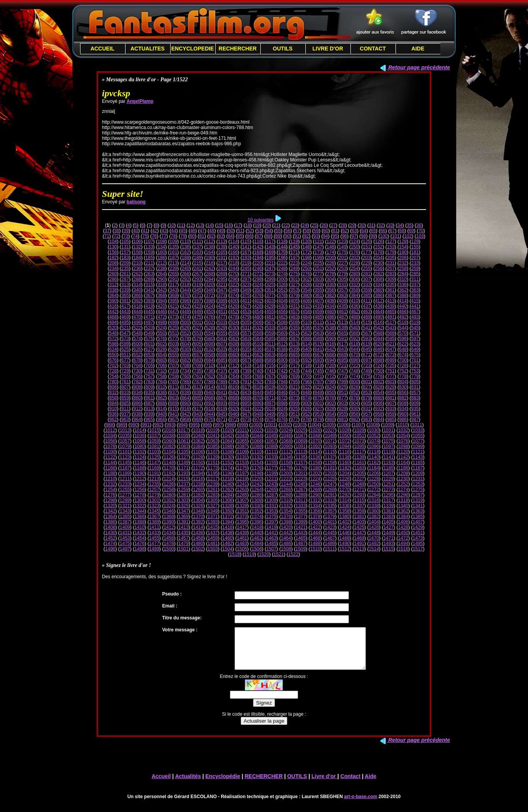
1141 (388, 457)
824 (330, 387)
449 (198, 312)
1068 (286, 441)
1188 (110, 473)
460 (330, 312)
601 (149, 344)
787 (198, 382)
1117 (359, 452)
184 (137, 258)
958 (379, 414)
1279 (154, 495)
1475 (125, 544)
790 (234, 382)
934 (403, 409)
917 (198, 409)
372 (210, 295)
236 (137, 268)
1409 (125, 527)
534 (282, 328)
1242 (257, 484)
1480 (198, 544)
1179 (301, 468)
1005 (329, 425)
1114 (315, 452)
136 (186, 247)
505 (246, 322)
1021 (242, 430)
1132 (257, 457)
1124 (140, 457)
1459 (213, 538)
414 (403, 301)
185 (149, 258)
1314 (344, 500)
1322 (140, 506)
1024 (286, 430)
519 (415, 322)
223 (294, 263)
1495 (418, 544)
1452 (110, 538)
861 (149, 398)
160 (161, 252)
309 (391, 279)
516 (379, 322)
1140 (374, 457)
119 (294, 242)
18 (247, 225)
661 (246, 355)
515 (367, 322)
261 (125, 274)
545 (415, 328)
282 (379, 274)
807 (125, 387)
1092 (315, 446)
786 (186, 382)
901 (318, 403)
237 (149, 268)
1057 (125, 441)
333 (367, 285)
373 (222, 295)
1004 (314, 425)
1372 (227, 517)
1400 (315, 522)
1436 (198, 533)
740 (258, 371)
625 (125, 349)
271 (246, 274)
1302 (169, 500)
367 (149, 295)
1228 (374, 479)
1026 (315, 430)
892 (210, 403)
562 (306, 333)
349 (246, 290)
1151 (213, 463)
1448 (374, 533)
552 (186, 333)
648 (403, 349)
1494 (403, 544)
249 (294, 268)
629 (173, 349)
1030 (374, 430)
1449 (388, 533)
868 (234, 398)
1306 (227, 500)
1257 (154, 490)
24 (305, 225)
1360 (374, 511)
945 (222, 414)
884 (113, 403)
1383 (388, 517)
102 (408, 236)
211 (149, 263)
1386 (110, 522)
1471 (388, 538)
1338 (374, 506)
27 (333, 225)
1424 (344, 527)
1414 (198, 527)
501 (198, 322)
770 (306, 376)
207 (415, 258)
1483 (242, 544)
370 (186, 295)
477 (222, 317)
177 (367, 252)
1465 (301, 538)
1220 (257, 479)
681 (173, 360)
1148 (169, 463)
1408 (110, 527)
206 (403, 258)
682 (186, 360)
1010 (402, 425)
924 (282, 409)
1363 (418, 511)
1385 (418, 517)
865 (198, 398)
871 (270, 398)
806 (113, 387)
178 (379, 252)
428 (258, 306)
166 (234, 252)
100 (384, 236)
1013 (125, 430)
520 (113, 328)
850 (330, 393)
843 (246, 393)
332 (355, 285)
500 (186, 322)
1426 (374, 527)
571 (415, 333)
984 (379, 419)
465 (391, 312)
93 (316, 236)
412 (379, 301)
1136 (315, 457)
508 (282, 322)
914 (161, 409)
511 (318, 322)
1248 (344, 484)
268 (210, 274)
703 (125, 366)
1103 (154, 452)
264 (161, 274)
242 (210, 268)
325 (270, 285)
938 (137, 414)
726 (403, 366)
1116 (344, 452)
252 (330, 268)
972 (234, 419)
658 (210, 355)
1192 (169, 473)
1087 (242, 446)
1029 (359, 430)
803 (391, 382)
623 (415, 344)
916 (186, 409)
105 (125, 242)
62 (345, 231)
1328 (227, 506)
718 (306, 366)
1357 (330, 511)
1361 (388, 511)
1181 (330, 468)
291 (173, 279)
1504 (227, 549)
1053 (388, 436)
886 (137, 403)
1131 (242, 457)
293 (198, 279)
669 (342, 355)
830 (403, 387)
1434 (169, 533)
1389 (154, 522)
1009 (388, 425)
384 (355, 295)
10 (172, 225)
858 (113, 398)
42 (155, 231)
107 (149, 242)
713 (246, 366)
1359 (359, 511)
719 (318, 366)
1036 (140, 436)
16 (229, 225)
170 (282, 252)
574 (137, 339)
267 (198, 274)
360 (379, 290)
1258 (169, 490)
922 (258, 409)
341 (149, 290)
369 (173, 295)
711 (222, 366)
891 (198, 403)
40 (136, 231)
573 (125, 339)
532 (258, 328)
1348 (198, 511)
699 (391, 360)
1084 (198, 446)
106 (137, 242)
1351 (242, 511)
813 (198, 387)
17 (238, 225)
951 (294, 414)
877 (342, 398)
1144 (110, 463)
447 (173, 312)
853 (367, 393)
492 (403, 317)
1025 (301, 430)
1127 (184, 457)
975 (270, 419)
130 (113, 247)
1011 (417, 425)
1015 (154, 430)
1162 (374, 463)
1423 (330, 527)
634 (234, 349)
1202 (315, 473)
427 (246, 306)
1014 (140, 430)
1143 (418, 457)
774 (355, 376)
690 (282, 360)
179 (391, 252)
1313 (330, 500)
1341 (418, 506)
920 (234, 409)
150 (355, 247)
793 (270, 382)
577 (173, 339)
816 (234, 387)
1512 (344, 549)
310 (403, 279)
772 (330, 376)
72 (116, 236)
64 (364, 231)
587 (294, 339)
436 (355, 306)
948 (258, 414)
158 (137, 252)
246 (258, 268)
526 (186, 328)
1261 (213, 490)
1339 (388, 506)
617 (342, 344)
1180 (315, 468)
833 (125, 393)
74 (135, 236)
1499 (154, 549)
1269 (330, 490)
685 (222, 360)
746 (330, 371)
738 (234, 371)
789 (222, 382)
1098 (403, 446)
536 (306, 328)
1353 (271, 511)
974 (258, 419)
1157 (301, 463)
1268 (315, 490)
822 (306, 387)
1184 (374, 468)
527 (198, 328)
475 (198, 317)
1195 (213, 473)
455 (270, 312)
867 (222, 398)
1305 (213, 500)
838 (186, 393)
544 (403, 328)
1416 (227, 527)
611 (270, 344)
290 (161, 279)
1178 (286, 468)
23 (295, 225)
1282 (198, 495)
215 (198, 263)
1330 (257, 506)
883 (415, 398)
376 (258, 295)
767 (270, 376)
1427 (388, 527)
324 (258, 285)
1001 (271, 425)
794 (282, 382)
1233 (125, 484)
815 (222, 387)
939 (149, 414)
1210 (110, 479)
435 (342, 306)
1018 (198, 430)
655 (173, 355)
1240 (227, 484)
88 (268, 236)
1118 (374, 452)
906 (379, 403)
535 (294, 328)
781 (125, 382)
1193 (184, 473)
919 (222, 409)
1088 (257, 446)
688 (258, 360)
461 (342, 312)
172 (306, 252)
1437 (213, 533)
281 (367, 274)
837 (173, 393)
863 (173, 398)
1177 (271, 468)
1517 (418, 549)
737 (222, 371)
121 (318, 242)
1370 (198, 517)
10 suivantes (261, 220)
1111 (271, 452)
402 (258, 301)
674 (403, 355)
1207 (388, 473)
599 (125, 344)
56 (288, 231)
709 (198, 366)
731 (149, 371)
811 (173, 387)
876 (330, 398)
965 (149, 419)
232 (403, 263)
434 (330, 306)
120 (306, 242)
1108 (227, 452)
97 (354, 236)
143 (270, 247)
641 (318, 349)
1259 (184, 490)
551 (173, 333)
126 (379, 242)
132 (137, 247)
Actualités (188, 784)
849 (318, 393)
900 (306, 403)
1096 (374, 446)
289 (149, 279)
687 (246, 360)
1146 (140, 463)
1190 (140, 473)
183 (125, 258)
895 (246, 403)
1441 (271, 533)
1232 (110, 484)
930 (355, 409)
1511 (330, 549)
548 (137, 333)
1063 (213, 441)
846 (282, 393)
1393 (213, 522)
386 (379, 295)
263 (149, 274)
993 (170, 425)
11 (181, 225)
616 (330, 344)
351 (270, 290)
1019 (213, 430)
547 (125, 333)
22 (286, 225)
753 (415, 371)
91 (297, 236)
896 (258, 403)
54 (269, 231)
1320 (110, 506)
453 (246, 312)
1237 (184, 484)
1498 (140, 549)
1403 (359, 522)
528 (210, 328)
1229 (388, 479)
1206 (374, 473)
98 (363, 236)
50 (230, 231)
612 (282, 344)
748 (355, 371)
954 (330, 414)
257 (391, 268)
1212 (140, 479)
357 (342, 290)
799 (342, 382)
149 (342, 247)
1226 (344, 479)
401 (246, 301)
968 (186, 419)
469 (125, 317)
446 (161, 312)
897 (270, 403)
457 (294, 312)
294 (210, 279)
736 (210, 371)
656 (186, 355)
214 (186, 263)
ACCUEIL (102, 49)
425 (222, 306)
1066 (257, 441)
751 (391, 371)
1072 (344, 441)
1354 (286, 511)
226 (330, 263)
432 (306, 306)
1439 (242, 533)
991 (146, 425)
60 (326, 231)
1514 (374, 549)
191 (222, 258)
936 (113, 414)
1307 (242, 500)
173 (318, 252)
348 (234, 290)
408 (330, 301)
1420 (286, 527)
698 (379, 360)
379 (294, 295)
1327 (213, 506)
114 (234, 242)
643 (342, 349)
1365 (125, 517)
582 (234, 339)
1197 (242, 473)
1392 (198, 522)
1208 (403, 473)
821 (294, 387)
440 (403, 306)
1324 (169, 506)
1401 (330, 522)
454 (258, 312)
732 (161, 371)
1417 (242, 527)
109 (173, 242)
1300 (140, 500)
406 (306, 301)
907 (391, 403)
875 (318, 398)
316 (161, 285)
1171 (184, 468)
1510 (315, 549)
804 (403, 382)
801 (367, 382)
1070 (315, 441)
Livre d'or (324, 784)
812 (186, 387)
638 (282, 349)
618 (355, 344)
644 (355, 349)
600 (137, 344)
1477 (154, 544)
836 (161, 393)
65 (373, 231)
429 (270, 306)
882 (403, 398)
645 (367, 349)
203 (367, 258)
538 (330, 328)
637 (270, 349)
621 (391, 344)
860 (137, 398)
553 (198, 333)
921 (246, 409)
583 (246, 339)
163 (198, 252)
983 (367, 419)
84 (230, 236)
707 (173, 366)
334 (379, 285)
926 (306, 409)
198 (306, 258)
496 (137, 322)
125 (367, 242)
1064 (227, 441)
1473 (418, 538)
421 (173, 306)
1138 (344, 457)
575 (149, 339)
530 (234, 328)
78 (173, 236)
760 (186, 376)
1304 (198, 500)
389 (415, 295)
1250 (374, 484)
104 (113, 242)
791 (246, 382)
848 (306, 393)
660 (234, 355)
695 (342, 360)
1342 (110, 511)
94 (325, 236)
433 (318, 306)
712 (234, 366)
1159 (330, 463)
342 (161, 290)
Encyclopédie (223, 784)
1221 (271, 479)
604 (186, 344)
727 (415, 366)
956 (355, 414)
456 (282, 312)
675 (415, 355)
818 (258, 387)
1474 (110, 544)
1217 (213, 479)
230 (379, 263)
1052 (374, 436)
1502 (198, 549)
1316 (374, 500)
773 (342, 376)
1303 (184, 500)
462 (355, 312)
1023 (271, 430)
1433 (154, 533)
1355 (301, 511)
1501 (184, 549)
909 (415, 403)
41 (145, 231)
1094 (344, 446)
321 (222, 285)
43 (164, 231)
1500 (169, 549)
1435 (184, 533)
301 (294, 279)
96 (344, 236)
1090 (286, 446)
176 (355, 252)
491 (391, 317)
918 (210, 409)
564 (330, 333)
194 (258, 258)
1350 (227, 511)
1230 (403, 479)
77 (164, 236)
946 (234, 414)
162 (186, 252)
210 (137, 263)
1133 (271, 457)
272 (258, 274)
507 (270, 322)
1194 (198, 473)
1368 (169, 517)
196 (282, 258)
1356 (315, 511)
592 (355, 339)
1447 (359, 533)
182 (113, 258)
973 (246, 419)
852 (355, 393)
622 (403, 344)
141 (246, 247)
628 (161, 349)
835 (149, 393)
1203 (330, 473)
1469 (359, 538)
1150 (198, 463)
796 (306, 382)
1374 (257, 517)
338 (113, 290)
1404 (374, 522)
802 (379, 382)
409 (342, 301)
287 (125, 279)
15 (219, 225)
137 (198, 247)
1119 (388, 452)
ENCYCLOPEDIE (193, 49)
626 (137, 349)
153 (391, 247)
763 (222, 376)
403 (270, 301)
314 (137, 285)
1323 (154, 506)
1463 (271, 538)
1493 (388, 544)
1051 (359, 436)
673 (391, 355)
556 (234, 333)
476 (210, 317)
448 (186, 312)
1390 (169, 522)
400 (234, 301)
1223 (301, 479)
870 (258, 398)
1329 (242, 506)
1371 (213, 517)
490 (379, 317)
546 (113, 333)
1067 (271, 441)
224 (306, 263)
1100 (110, 452)
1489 (330, 544)
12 (190, 225)
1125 (154, 457)
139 (222, 247)
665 (294, 355)
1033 (418, 430)
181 (415, 252)
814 (210, 387)
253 (342, 268)
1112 (286, 452)
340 (137, 290)
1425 (359, 527)
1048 (315, 436)
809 (149, 387)
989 (122, 425)
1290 (315, 495)
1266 (286, 490)
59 (316, 231)
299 (270, 279)
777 (391, 376)
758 (161, 376)
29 (352, 225)
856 (403, 393)
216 (210, 263)
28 (343, 225)
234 (113, 268)
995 (194, 425)
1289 (301, 495)
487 (342, 317)
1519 (249, 554)
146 (306, 247)
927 (318, 409)
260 (113, 274)
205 (391, 258)
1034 (110, 436)
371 (198, 295)
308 (379, 279)
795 (294, 382)
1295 (388, 495)
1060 (169, 441)
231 (391, 263)
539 (342, 328)
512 (330, 322)
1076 (403, 441)
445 (149, 312)
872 (282, 398)
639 (294, 349)
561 (294, 333)
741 (270, 371)
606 (210, 344)
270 (234, 274)
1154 (257, 463)
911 (125, 409)
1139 (359, 457)
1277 (125, 495)
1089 (271, 446)
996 (206, 425)
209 (125, 263)
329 (318, 285)
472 (161, 317)
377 (270, 295)
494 (113, 322)
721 (342, 366)
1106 (198, 452)
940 (161, 414)
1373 (242, 517)
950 (282, 414)
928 (330, 409)
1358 (344, 511)
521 (125, 328)
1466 (315, 538)
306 (355, 279)
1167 (125, 468)
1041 (213, 436)
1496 (110, 549)
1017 (184, 430)
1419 (271, 527)
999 (243, 425)
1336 (344, 506)
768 (282, 376)
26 (324, 225)
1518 (235, 554)
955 (342, 414)
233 (415, 263)
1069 (301, 441)
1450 (403, 533)
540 (355, 328)
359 (367, 290)
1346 (169, 511)
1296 (403, 495)
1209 (418, 473)
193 (246, 258)
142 (258, 247)
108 (161, 242)
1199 (271, 473)
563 (318, 333)
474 (186, 317)
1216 (198, 479)
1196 (227, 473)
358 (355, 290)
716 (282, 366)
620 (379, 344)
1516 (403, 549)
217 (222, 263)
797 (318, 382)
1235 (154, 484)
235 (125, 268)
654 (161, 355)
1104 (169, 452)
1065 (242, 441)
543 (391, 328)
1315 (359, 500)
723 (367, 366)
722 (355, 366)
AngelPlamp (140, 101)
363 (415, 290)
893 (222, 403)
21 (276, 225)
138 (210, 247)
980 (330, 419)
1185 (388, 468)
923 (270, 409)
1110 (257, 452)
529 (222, 328)
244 (234, 268)
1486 (286, 544)
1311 (301, 500)
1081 (154, 446)
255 (367, 268)
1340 (403, 506)
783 (149, 382)
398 (210, 301)
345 (198, 290)
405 (294, 301)
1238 (198, 484)
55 (278, 231)
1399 (301, 522)
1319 (418, 500)
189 (198, 258)
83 (221, 236)
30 (362, 225)
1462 (257, 538)
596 (403, 339)
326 (282, 285)
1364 (110, 517)
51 (240, 231)
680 (161, 360)
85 (240, 236)
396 (186, 301)
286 (113, 279)
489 (367, 317)
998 (230, 425)
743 (294, 371)
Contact (350, 784)
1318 (403, 500)
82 (211, 236)
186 (161, 258)
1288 (286, 495)
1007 (358, 425)
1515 (388, 549)
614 (306, 344)
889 (173, 403)
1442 (286, 533)
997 (218, 425)
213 (173, 263)
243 (222, 268)
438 (379, 306)
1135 (301, 457)
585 (270, 339)
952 (306, 414)
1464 (286, 538)
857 (415, 393)
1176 (257, 468)
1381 (359, 517)
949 (270, 414)
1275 (418, 490)
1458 (198, 538)
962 (113, 419)
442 (113, 312)
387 (391, 295)
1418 (257, 527)
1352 (257, 511)
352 (282, 290)
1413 (184, 527)
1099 (418, 446)
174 (330, 252)
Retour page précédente (415, 67)
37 (107, 231)
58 (307, 231)
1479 (184, 544)
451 (222, 312)
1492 (374, 544)
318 (186, 285)
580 (210, 339)
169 (270, 252)
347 (222, 290)
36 (419, 225)
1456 (169, 538)
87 (259, 236)
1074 (374, 441)
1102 (140, 452)
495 (125, 322)
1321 (125, 506)
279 (342, 274)
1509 (301, 549)
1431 (125, 533)
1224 (315, 479)
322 (234, 285)
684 (210, 360)
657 (198, 355)
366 (137, 295)
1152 (227, 463)
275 (294, 274)
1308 (257, 500)
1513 (359, 549)
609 (246, 344)
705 (149, 366)
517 (391, 322)
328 (306, 285)
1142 (403, 457)
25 (314, 225)
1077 (418, 441)
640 (306, 349)
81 (202, 236)
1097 (388, 446)
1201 (301, 473)
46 (193, 231)
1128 (198, 457)
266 (186, 274)
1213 (154, 479)
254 (355, 268)
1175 (242, 468)
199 (318, 258)
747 (342, 371)
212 (161, 263)
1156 (286, 463)
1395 (242, 522)
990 (134, 425)
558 (258, 333)
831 (415, 387)
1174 (227, 468)
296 (234, 279)
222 (282, 263)
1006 (344, 425)
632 (210, 349)
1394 (227, 522)
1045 (271, 436)
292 (186, 279)
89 (278, 236)
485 (318, 317)
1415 (213, 527)
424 (210, 306)
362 (403, 290)
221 (270, 263)
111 (198, 242)
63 (354, 231)
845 (270, 393)
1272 (374, 490)
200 (330, 258)
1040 (198, 436)
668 (330, 355)
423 (198, 306)
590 (330, 339)
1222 (286, 479)
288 (137, 279)
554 (210, 333)
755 (125, 376)
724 (379, 366)
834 (137, 393)
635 (246, 349)
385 (367, 295)
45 (183, 231)
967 (173, 419)
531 (246, 328)
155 (415, 247)
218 (234, 263)
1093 (330, 446)
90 (287, 236)
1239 (213, 484)
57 (297, 231)
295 (222, 279)
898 (282, 403)
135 (173, 247)
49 (221, 231)
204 (379, 258)
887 (149, 403)
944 (210, 414)
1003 (300, 425)
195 (270, 258)
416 (113, 306)
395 (173, 301)
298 (258, 279)
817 (246, 387)
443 (125, 312)
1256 (140, 490)
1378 (315, 517)
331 (342, 285)
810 (161, 387)
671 (367, 355)
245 (246, 268)
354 (306, 290)
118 (282, 242)
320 (210, 285)
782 (137, 382)
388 (403, 295)
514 (355, 322)
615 (318, 344)
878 (355, 398)
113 (222, 242)
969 (198, 419)
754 (113, 376)
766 (258, 376)
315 (149, 285)
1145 (125, 463)
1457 (184, 538)
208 (113, 263)
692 (306, 360)
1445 (330, 533)
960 (403, 414)
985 (391, 419)
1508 (286, 549)
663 (270, 355)
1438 (227, 533)
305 (342, 279)
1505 (242, 549)
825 (342, 387)
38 (116, 231)
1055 (418, 436)
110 (186, 242)
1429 (418, 527)
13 (200, 225)
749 (367, 371)
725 (391, 366)
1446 (344, 533)
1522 (293, 554)
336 (403, 285)
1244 (286, 484)
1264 (257, 490)
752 (403, 371)
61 (335, 231)
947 (246, 414)
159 (149, 252)
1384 (403, 517)
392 (137, 301)
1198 (257, 473)
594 (379, 339)
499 (173, 322)
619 (367, 344)
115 (246, 242)
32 (381, 225)
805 (415, 382)
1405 (388, 522)
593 (367, 339)
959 (391, 414)
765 (246, 376)
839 (198, 393)
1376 (286, 517)
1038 (169, 436)
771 (318, 376)
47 (202, 231)
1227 (359, 479)
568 (379, 333)
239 (173, 268)
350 (258, 290)
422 (186, 306)
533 (270, 328)
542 (379, 328)
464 (379, 312)
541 (367, 328)
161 (173, 252)
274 (282, 274)
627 (149, 349)
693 (318, 360)
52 (250, 231)
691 (294, 360)
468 (113, 317)
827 (367, 387)
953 (318, 414)
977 (294, 419)
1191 (154, 473)
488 (355, 317)
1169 (154, 468)
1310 (286, 500)
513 (342, 322)
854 (379, 393)
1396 (257, 522)
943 (198, 414)
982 (355, 419)
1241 (242, 484)
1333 (301, 506)
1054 (403, 436)
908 (403, 403)
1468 (344, 538)
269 (222, 274)
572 (113, 339)
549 (149, 333)
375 (246, 295)
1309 (271, 500)
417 (125, 306)
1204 (344, 473)
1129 (213, 457)
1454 (140, 538)
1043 (242, 436)
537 (318, 328)
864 (186, 398)
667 (318, 355)
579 (198, 339)
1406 (403, 522)
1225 (330, 479)
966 (161, 419)
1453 (125, 538)
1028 (344, 430)
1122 (110, 457)
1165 (418, 463)
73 (126, 236)
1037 (154, 436)
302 (306, 279)
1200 (286, 473)
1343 (125, 511)
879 (367, 398)
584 (258, 339)
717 (294, 366)
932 (379, 409)
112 (210, 242)
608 (234, 344)
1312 (315, 500)
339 (125, 290)
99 (373, 236)
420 (161, 306)
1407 (418, 522)
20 (267, 225)
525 (173, 328)
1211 (125, 479)
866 (210, 398)
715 (270, 366)
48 (212, 231)
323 (246, 285)
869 (246, 398)
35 (409, 225)
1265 (271, 490)
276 (306, 274)
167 (246, 252)
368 (161, 295)
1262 (227, 490)
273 (270, 274)
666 (306, 355)
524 (161, 328)
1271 (359, 490)
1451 (418, 533)
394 (161, 301)
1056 (110, 441)
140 (234, 247)
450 (210, 312)
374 (234, 295)
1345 (154, 511)
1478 (169, 544)
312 (113, 285)
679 (149, 360)
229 (367, 263)
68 (402, 231)
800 (355, 382)
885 (125, 403)
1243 (271, 484)
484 (306, 317)
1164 (403, 463)
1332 (286, 506)
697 (367, 360)
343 (173, 290)
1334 (315, 506)
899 (294, 403)
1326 (198, 506)
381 (318, 295)
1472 (403, 538)
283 (391, 274)
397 (198, 301)
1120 (403, 452)
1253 (418, 484)
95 (335, 236)
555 (222, 333)
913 (149, 409)
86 (249, 236)
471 (149, 317)
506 (258, 322)
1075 (388, 441)
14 (210, 225)
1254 (110, 490)
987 (415, 419)
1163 (388, 463)
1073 (359, 441)
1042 (227, 436)
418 (137, 306)
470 (137, 317)
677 (125, 360)
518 (403, 322)
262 (137, 274)
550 (161, 333)
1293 (359, 495)
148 (330, 247)
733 (173, 371)
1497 (125, 549)
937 (125, 414)
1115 (330, 452)
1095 (359, 446)
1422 (315, 527)
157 (125, 252)
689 (270, 360)
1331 (271, 506)
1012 (110, 430)
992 (158, 425)
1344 (140, 511)
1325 (184, 506)
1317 (388, 500)
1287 (271, 495)
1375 (271, 517)
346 (210, 290)
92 (306, 236)
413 (391, 301)
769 (294, 376)
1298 (110, 500)
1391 (184, 522)
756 (137, 376)
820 (282, 387)
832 (113, 393)
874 (306, 398)
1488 (315, 544)
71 (106, 236)
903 (342, 403)
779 (415, 376)
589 (318, 339)
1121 (418, 452)
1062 (198, 441)
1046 (286, 436)
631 (198, 349)
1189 (125, 473)
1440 (257, 533)
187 (173, 258)
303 (318, 279)
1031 (388, 430)
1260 (198, 490)
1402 (344, 522)
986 (403, 419)
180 (403, 252)
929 (342, 409)
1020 (227, 430)
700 (403, 360)
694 (330, 360)
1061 (184, 441)
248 (282, 268)
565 (342, 333)
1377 (301, 517)
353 (294, 290)
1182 (344, 468)
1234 (140, 484)
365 (125, 295)
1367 (154, 517)
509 (294, 322)
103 (420, 236)
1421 (301, 527)
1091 (301, 446)
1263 (242, 490)
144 (282, 247)
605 (198, 344)
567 (367, 333)
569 (391, 333)
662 (258, 355)
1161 (359, 463)
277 (318, 274)
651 (125, 355)
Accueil (161, 784)
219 (246, 263)
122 (330, 242)
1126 (169, 457)
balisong (136, 202)
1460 (227, 538)
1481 (213, 544)
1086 (227, 446)
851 (342, 393)
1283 (213, 495)
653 (149, 355)
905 (367, 403)
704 (137, 366)
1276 (110, 495)
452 (234, 312)
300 (282, 279)
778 (403, 376)
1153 (242, 463)
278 (330, 274)
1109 (242, 452)
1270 (344, 490)
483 (294, 317)
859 (125, 398)
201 (342, 258)
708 (186, 366)
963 (125, 419)
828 (379, 387)
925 (294, 409)
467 (415, 312)
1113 (301, 452)
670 (355, 355)
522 (137, 328)
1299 (125, 500)
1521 (279, 554)
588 (306, 339)
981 (342, 419)
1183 (359, 468)
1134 (286, 457)
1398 (286, 522)
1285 (242, 495)
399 (222, 301)
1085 (213, 446)
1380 (344, 517)
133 (149, 247)
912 (137, 409)
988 (110, 425)
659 (222, 355)
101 (396, 236)
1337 (359, 506)
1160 (344, 463)
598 (113, 344)
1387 (125, 522)
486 (330, 317)
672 (379, 355)
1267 (301, 490)
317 (173, 285)
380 (306, 295)
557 (246, 333)
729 (125, 371)
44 (173, 231)
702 (113, 366)
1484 (257, 544)
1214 (169, 479)
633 (222, 349)
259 (415, 268)
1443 (301, 533)
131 (125, 247)
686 (234, 360)
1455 (154, 538)
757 (149, 376)
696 (355, 360)
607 (222, 344)
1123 (125, 457)
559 (270, 333)
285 (415, 274)
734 (186, 371)
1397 (271, 522)
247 (270, 268)
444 (137, 312)
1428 (403, 527)
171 (294, 252)
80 (192, 236)
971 (222, 419)
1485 (271, 544)
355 (318, 290)
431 (294, 306)
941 (173, 414)
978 (306, 419)
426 (234, 306)
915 (173, 409)
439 (391, 306)
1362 (403, 511)
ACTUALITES (148, 49)
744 (306, 371)
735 (198, 371)
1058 (140, 441)
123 (342, 242)
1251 (388, 484)
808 (137, 387)
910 (113, 409)
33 (390, 225)
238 (161, 268)
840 (210, 393)
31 (371, 225)
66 (383, 231)
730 (137, 371)
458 (306, 312)
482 (282, 317)
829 (391, 387)
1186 (403, 468)
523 (149, 328)
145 (294, 247)
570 (403, 333)
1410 (140, 527)
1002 (285, 425)
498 (161, 322)
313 (125, 285)
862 (161, 398)
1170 (169, 468)
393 (149, 301)
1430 (110, 533)
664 (282, 355)
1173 (213, 468)
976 (282, 419)
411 (367, 301)
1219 (242, 479)
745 (318, 371)
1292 (344, 495)
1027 (330, 430)
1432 (140, 533)
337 (415, 285)
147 (318, 247)
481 (270, 317)
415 (415, 301)
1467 (330, 538)
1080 (140, 446)
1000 (256, 425)
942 (186, 414)
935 (415, 409)
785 (173, 382)
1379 (330, 517)
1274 (403, 490)
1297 (418, 495)
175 (342, 252)
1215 (184, 479)
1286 (257, 495)
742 (282, 371)
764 (234, 376)
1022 (257, 430)
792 (258, 382)
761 (198, 376)
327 (294, 285)
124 (355, 242)
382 (330, 295)
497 (149, 322)
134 (161, 247)
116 (258, 242)
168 (258, 252)
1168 (140, 468)
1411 (154, 527)
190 (210, 258)
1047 (301, 436)
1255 (125, 490)
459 (318, 312)
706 (161, 366)
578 (186, 339)
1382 (374, 517)
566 (355, 333)
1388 (140, 522)
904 (355, 403)
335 (391, 285)
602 (161, 344)
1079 (125, 446)
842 (234, 393)
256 (379, 268)
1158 (315, 463)
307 (367, 279)
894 (234, 403)
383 (342, 295)
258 (403, 268)
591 (342, 339)
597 (415, 339)
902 (330, 403)
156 (113, 252)
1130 (227, 457)
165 (222, 252)
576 (161, 339)
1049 (330, 436)
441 (415, 306)
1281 (184, 495)
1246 (315, 484)
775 (367, 376)
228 (355, 263)
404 (282, 301)
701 (415, 360)
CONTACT (373, 49)
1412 (169, 527)
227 (342, 263)
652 (137, 355)
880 (379, 398)
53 (259, 231)
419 (149, 306)
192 (234, 258)
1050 (344, 436)
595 (391, 339)
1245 (301, 484)
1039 (184, 436)
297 (246, 279)
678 (137, 360)
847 (294, 393)
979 (318, 419)
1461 (242, 538)
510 (306, 322)
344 (186, 290)
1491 (359, 544)
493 (415, 317)
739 (246, 371)
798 (330, 382)
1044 (257, 436)
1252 (403, 484)
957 (367, 414)
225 (318, 263)
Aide (370, 784)
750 (379, 371)
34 (400, 225)
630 (186, 349)
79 (183, 236)
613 (294, 344)
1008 (373, 425)
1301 (154, 500)
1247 (330, 484)
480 (258, 317)
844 (258, 393)
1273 (388, 490)
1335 (330, 506)
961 (415, 414)
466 (403, 312)
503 (222, 322)
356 (330, 290)
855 (391, 393)
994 (182, 425)
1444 (315, 533)
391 (125, 301)
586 (282, 339)
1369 (184, 517)
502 (210, 322)
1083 (184, 446)
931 (367, 409)
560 (282, 333)
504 (234, 322)
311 (415, 279)
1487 (301, 544)
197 (294, 258)
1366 (140, 517)
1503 (213, 549)
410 (355, 301)
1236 (169, 484)
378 (282, 295)
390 (113, 301)
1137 (330, 457)
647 (391, 349)
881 (391, 398)
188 (186, 258)
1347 (184, 511)
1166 (110, 468)
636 (258, 349)
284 (403, 274)
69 (411, 231)
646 (379, 349)
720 (330, 366)
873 (294, 398)
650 (113, 355)
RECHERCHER (238, 49)
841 (222, 393)
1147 (154, 463)
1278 (140, 495)
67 (392, 231)
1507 (271, 549)
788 (210, 382)
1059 (154, 441)
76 (154, 236)
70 (421, 231)
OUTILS (282, 49)
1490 (344, 544)
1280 (169, 495)
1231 (418, 479)
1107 (213, 452)
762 (210, 376)
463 (367, 312)
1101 (125, 452)
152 (379, 247)
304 (330, 279)
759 (173, 376)
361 (391, 290)
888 (161, 403)
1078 (110, 446)
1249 (359, 484)
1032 (403, 430)
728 (113, 371)
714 (258, 366)
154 (403, 247)
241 (198, 268)
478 (234, 317)
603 (173, 344)
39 (126, 231)
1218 (227, 479)
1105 (184, 452)
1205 (359, 473)
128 (403, 242)
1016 (169, 430)
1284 (227, 495)
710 (210, 366)
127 (391, 242)
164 (210, 252)
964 (137, 419)
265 (173, 274)
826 (355, 387)
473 (173, 317)
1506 (257, 549)
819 (270, 387)
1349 (213, 511)
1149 (184, 463)
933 (391, 409)
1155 (271, 463)
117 (270, 242)
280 (355, 274)
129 (415, 242)
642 (330, 349)
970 (210, 419)
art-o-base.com (361, 805)
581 (222, 339)
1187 (418, 468)
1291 (330, 495)
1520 (264, 554)
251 (318, 268)
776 (379, 376)
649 (415, 349)
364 (113, 295)
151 (367, 247)
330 (330, 285)
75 (145, 236)
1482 (227, 544)
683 (198, 360)
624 (113, 349)
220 (258, 263)
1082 (169, 446)
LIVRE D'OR (328, 49)
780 (113, 382)
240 (186, 268)
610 (258, 344)
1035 (125, 436)
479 (246, 317)
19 (257, 225)
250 (306, 268)
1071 (330, 441)
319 (198, 285)
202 (355, 258)
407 (318, 301)
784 (161, 382)
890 (186, 403)
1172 (198, 468)
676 (113, 360)
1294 (374, 495)
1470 (374, 538)
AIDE (418, 49)
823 (318, 387)
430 (282, 306)
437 (367, 306)
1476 (140, 544)
